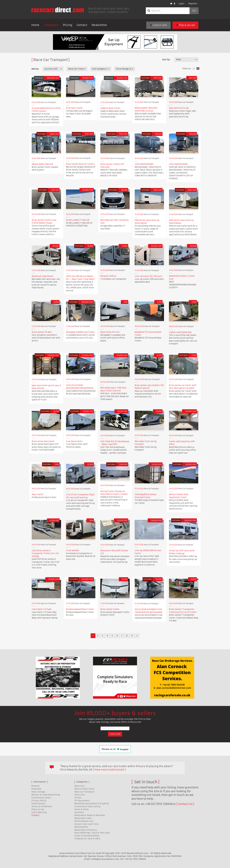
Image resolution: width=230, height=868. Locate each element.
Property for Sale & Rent (87, 839)
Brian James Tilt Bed (42, 332)
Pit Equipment (82, 801)
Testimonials (38, 803)
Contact (82, 25)
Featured (36, 789)
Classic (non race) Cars (86, 824)
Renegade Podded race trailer (80, 332)
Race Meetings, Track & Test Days (92, 833)
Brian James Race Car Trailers (80, 164)
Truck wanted (72, 550)
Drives (78, 798)
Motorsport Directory (86, 830)
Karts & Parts (81, 809)
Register (193, 4)
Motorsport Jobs (83, 818)
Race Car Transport (84, 792)
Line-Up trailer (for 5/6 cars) (148, 276)
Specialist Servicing (179, 108)
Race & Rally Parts (84, 789)
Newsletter (99, 25)
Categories (51, 25)
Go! (194, 11)
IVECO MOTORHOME (144, 164)
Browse (35, 786)
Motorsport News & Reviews (90, 815)
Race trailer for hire (110, 332)
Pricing (68, 25)
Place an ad (185, 25)
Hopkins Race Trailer (110, 108)
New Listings (38, 792)
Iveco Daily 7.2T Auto (42, 609)
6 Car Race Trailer (74, 108)
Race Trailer (38, 494)
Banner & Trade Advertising (46, 795)
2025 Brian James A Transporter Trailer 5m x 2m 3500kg (45, 553)
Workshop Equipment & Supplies (92, 803)
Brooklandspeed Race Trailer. (80, 609)
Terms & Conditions (42, 806)
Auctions (79, 812)
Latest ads (159, 25)
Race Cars (80, 786)
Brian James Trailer (110, 609)
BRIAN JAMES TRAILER (42, 164)
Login (181, 4)
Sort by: (166, 60)
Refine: (35, 69)
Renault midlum (108, 276)
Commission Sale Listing (87, 806)
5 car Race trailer (74, 441)
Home (35, 25)
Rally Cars (80, 795)
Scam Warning (39, 812)
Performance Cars (84, 821)
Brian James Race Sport (43, 441)
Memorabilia (81, 827)
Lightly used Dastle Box (180, 332)
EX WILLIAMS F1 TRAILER (78, 220)
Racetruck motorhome (43, 276)
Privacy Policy (39, 801)
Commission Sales (41, 798)
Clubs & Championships (87, 836)
